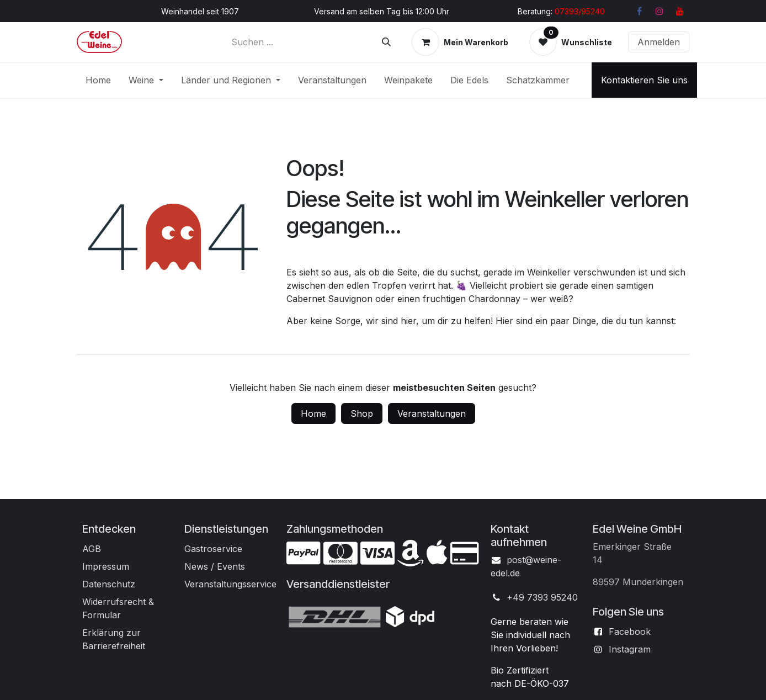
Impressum (106, 566)
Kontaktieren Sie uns (644, 80)
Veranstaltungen (432, 413)
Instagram (630, 649)
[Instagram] (659, 11)
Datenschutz (109, 584)
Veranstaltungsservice (230, 584)
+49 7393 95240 (542, 597)
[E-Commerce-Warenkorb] (460, 42)
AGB (92, 549)
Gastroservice (213, 549)
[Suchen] (386, 42)
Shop (362, 413)
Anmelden (659, 42)
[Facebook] (639, 11)
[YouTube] (680, 11)
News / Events (215, 566)
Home (313, 413)
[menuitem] (98, 80)
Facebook (630, 632)
